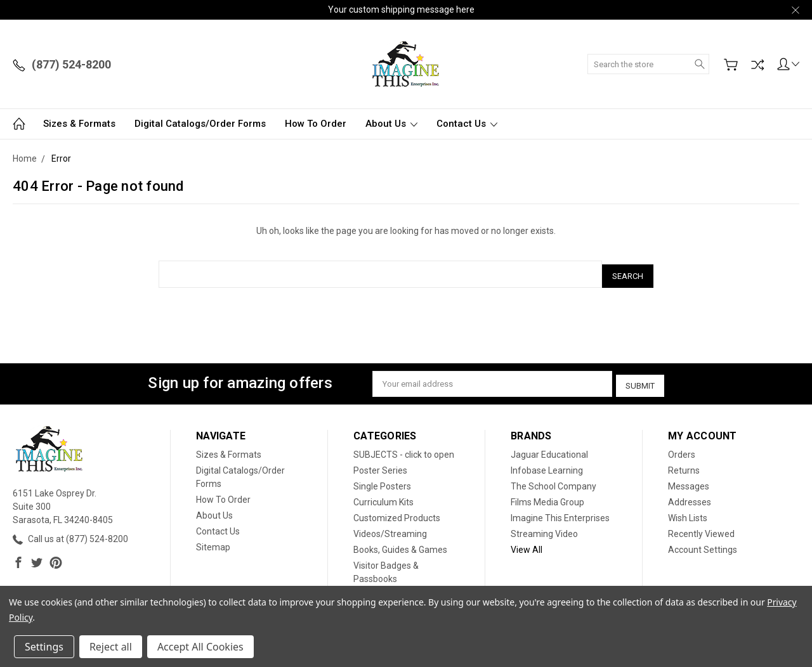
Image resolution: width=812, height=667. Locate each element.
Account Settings (703, 543)
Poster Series (380, 464)
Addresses (690, 496)
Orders (682, 448)
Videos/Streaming (390, 528)
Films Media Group (547, 496)
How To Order (316, 124)
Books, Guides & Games (400, 543)
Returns (684, 464)
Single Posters (382, 480)
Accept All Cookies (200, 647)
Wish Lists (688, 512)
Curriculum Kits (383, 496)
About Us (391, 124)
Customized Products (397, 512)
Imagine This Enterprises (560, 512)
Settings (44, 647)
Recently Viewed (701, 528)
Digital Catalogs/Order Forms (200, 124)
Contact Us (467, 124)
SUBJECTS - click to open (404, 448)
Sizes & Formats (79, 124)
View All (527, 543)
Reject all (111, 647)
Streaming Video (544, 528)
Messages (689, 480)
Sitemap (213, 541)
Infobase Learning (547, 464)
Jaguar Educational (549, 448)
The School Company (553, 480)
